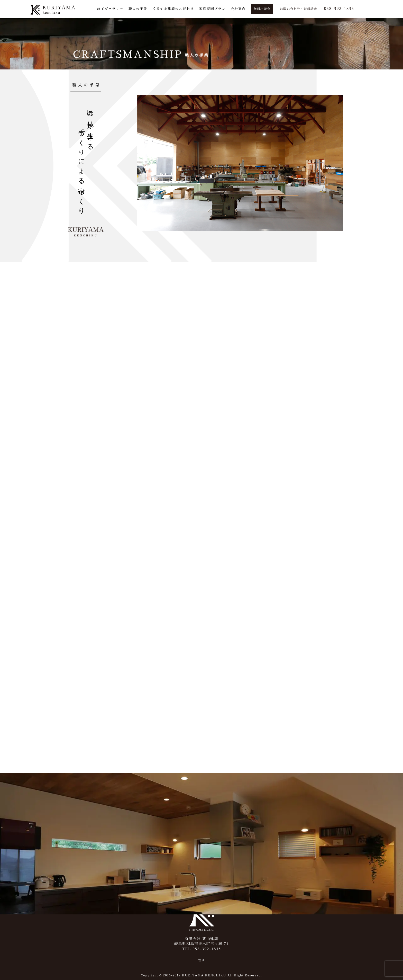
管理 (201, 960)
